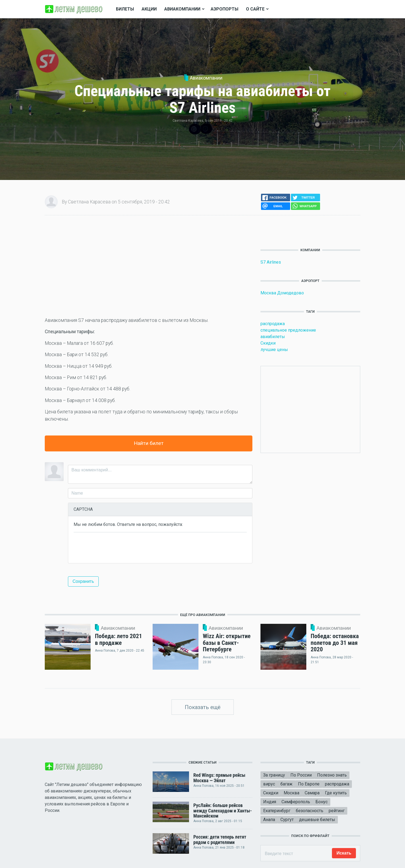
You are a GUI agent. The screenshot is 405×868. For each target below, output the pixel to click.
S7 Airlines (271, 262)
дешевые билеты (317, 820)
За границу (274, 775)
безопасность (310, 811)
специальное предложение (288, 330)
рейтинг (337, 811)
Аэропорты (224, 9)
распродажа (273, 324)
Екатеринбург (277, 811)
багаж (286, 784)
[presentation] (115, 547)
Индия (270, 802)
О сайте (255, 9)
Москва (291, 793)
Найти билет (149, 443)
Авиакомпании (206, 78)
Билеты (125, 9)
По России (301, 775)
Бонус (322, 802)
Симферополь (296, 802)
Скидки (268, 343)
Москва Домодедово (282, 293)
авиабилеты (273, 337)
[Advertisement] (149, 266)
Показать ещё (203, 707)
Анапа (269, 820)
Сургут (287, 820)
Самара (312, 793)
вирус (269, 784)
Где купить (336, 793)
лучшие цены (274, 350)
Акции (149, 9)
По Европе (309, 784)
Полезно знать (332, 775)
